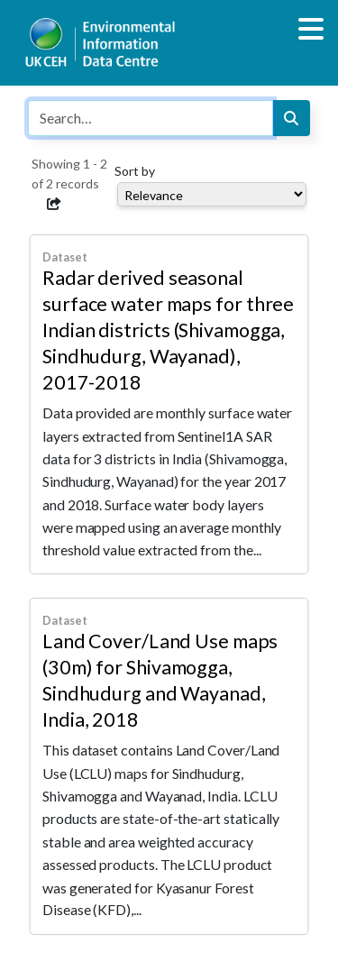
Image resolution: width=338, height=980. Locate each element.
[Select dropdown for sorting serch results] (212, 194)
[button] (54, 204)
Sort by (135, 171)
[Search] (291, 118)
